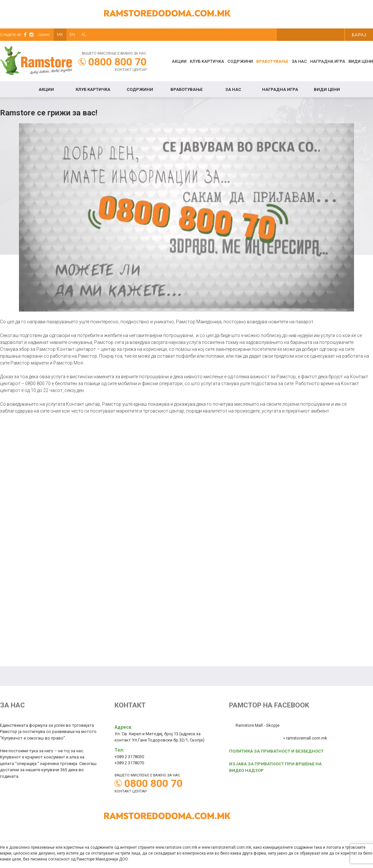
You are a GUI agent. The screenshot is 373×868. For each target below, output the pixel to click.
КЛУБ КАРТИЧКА (207, 61)
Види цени (361, 61)
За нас (299, 61)
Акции (179, 61)
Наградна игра (328, 61)
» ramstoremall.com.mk (305, 738)
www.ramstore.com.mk (176, 847)
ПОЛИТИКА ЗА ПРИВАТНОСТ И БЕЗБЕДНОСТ (276, 751)
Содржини (240, 61)
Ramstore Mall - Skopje (258, 725)
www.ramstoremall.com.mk (226, 847)
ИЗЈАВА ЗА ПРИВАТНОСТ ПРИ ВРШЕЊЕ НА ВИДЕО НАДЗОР (275, 767)
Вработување (272, 61)
